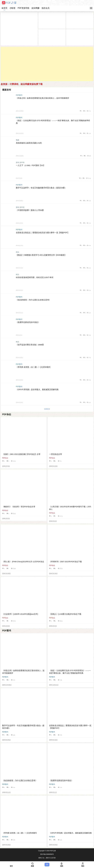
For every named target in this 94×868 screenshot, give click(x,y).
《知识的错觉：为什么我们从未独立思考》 (33, 300)
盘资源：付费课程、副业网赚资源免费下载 (22, 84)
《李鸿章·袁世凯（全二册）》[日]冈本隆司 (33, 367)
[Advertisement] (47, 64)
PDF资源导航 (23, 8)
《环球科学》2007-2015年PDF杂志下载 (65, 562)
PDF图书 (19, 95)
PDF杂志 (5, 458)
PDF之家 (53, 851)
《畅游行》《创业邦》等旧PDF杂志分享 (19, 507)
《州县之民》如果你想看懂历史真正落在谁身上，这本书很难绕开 (43, 98)
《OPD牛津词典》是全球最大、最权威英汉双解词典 (37, 389)
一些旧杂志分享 (56, 454)
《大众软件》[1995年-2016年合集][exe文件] (20, 614)
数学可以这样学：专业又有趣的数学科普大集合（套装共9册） (41, 188)
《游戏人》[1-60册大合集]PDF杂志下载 (65, 614)
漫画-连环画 (20, 162)
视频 (18, 140)
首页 (4, 8)
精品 (18, 252)
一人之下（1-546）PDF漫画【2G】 (30, 165)
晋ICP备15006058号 (47, 854)
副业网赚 (35, 8)
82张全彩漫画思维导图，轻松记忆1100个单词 (35, 277)
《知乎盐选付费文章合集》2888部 (30, 345)
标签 (12, 8)
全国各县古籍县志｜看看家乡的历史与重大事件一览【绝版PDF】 (43, 233)
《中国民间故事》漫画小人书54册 (30, 210)
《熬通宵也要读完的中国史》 (28, 322)
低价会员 (46, 8)
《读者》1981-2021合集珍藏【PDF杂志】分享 (21, 454)
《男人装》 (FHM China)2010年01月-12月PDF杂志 (23, 562)
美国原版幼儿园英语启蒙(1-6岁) (29, 143)
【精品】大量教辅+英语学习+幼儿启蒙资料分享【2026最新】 (41, 255)
